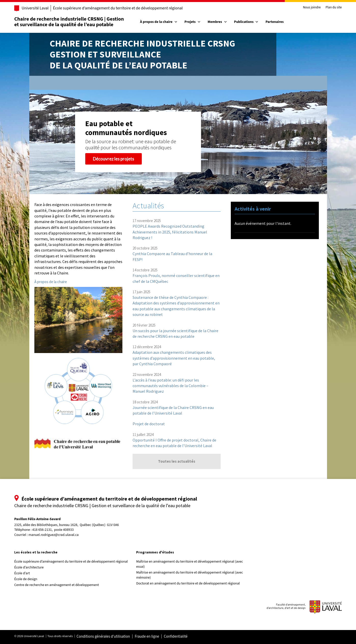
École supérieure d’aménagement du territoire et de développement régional (118, 8)
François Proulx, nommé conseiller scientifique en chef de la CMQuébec (176, 278)
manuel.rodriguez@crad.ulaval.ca (54, 535)
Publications (246, 22)
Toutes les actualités (177, 461)
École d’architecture (29, 567)
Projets (193, 22)
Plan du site (334, 8)
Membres (217, 22)
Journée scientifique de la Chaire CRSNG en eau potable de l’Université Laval (173, 410)
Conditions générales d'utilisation (103, 637)
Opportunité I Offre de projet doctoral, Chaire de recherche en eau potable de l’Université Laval (174, 443)
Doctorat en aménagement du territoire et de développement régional (188, 583)
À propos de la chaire (159, 22)
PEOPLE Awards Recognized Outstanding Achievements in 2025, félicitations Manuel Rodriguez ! (170, 232)
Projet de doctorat (149, 424)
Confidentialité (176, 637)
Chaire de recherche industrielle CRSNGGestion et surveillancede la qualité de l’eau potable (142, 54)
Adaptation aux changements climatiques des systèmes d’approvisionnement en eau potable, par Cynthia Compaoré (174, 358)
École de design (26, 579)
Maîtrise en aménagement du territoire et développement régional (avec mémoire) (189, 575)
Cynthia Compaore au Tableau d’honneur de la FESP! (172, 256)
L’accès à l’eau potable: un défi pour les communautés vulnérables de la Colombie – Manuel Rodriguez (170, 386)
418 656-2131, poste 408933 (53, 530)
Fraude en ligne (147, 637)
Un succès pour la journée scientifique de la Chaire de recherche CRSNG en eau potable (175, 333)
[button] (37, 142)
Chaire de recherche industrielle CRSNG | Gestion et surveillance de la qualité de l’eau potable (69, 22)
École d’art (22, 573)
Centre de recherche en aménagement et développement (57, 585)
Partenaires (274, 22)
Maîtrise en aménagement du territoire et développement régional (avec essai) (189, 564)
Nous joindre (312, 8)
